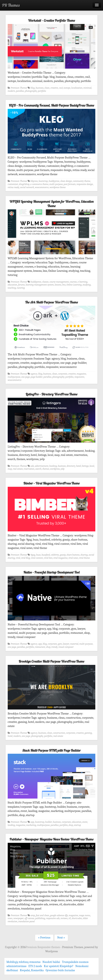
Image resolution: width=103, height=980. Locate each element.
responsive (79, 377)
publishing (40, 918)
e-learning (83, 282)
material (74, 644)
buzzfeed (46, 555)
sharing (84, 555)
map (10, 469)
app (40, 644)
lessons (58, 285)
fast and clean (43, 915)
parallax (20, 91)
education (12, 285)
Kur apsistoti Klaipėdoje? (59, 966)
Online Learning (74, 285)
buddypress (54, 181)
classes (45, 282)
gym (60, 644)
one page (25, 377)
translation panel (26, 922)
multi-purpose (56, 184)
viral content (37, 558)
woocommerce (42, 187)
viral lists (48, 558)
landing (11, 825)
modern (11, 91)
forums (21, 285)
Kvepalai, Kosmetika (32, 970)
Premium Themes (19, 88)
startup (77, 825)
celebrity (55, 555)
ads (32, 466)
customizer (13, 184)
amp (33, 915)
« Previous (44, 938)
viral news (73, 558)
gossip (63, 555)
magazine (81, 374)
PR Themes (11, 5)
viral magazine (60, 558)
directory (71, 466)
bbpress (34, 181)
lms (64, 285)
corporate (63, 374)
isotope (67, 88)
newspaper (18, 918)
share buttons (73, 555)
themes (46, 469)
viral (18, 558)
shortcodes (77, 918)
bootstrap (43, 181)
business (40, 88)
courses (73, 282)
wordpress (55, 469)
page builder (37, 377)
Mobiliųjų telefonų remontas (23, 962)
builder (49, 822)
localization (77, 88)
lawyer (66, 644)
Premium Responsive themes (43, 947)
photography (31, 91)
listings (85, 466)
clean (47, 88)
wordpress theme (58, 187)
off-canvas (29, 918)
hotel (79, 466)
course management (59, 282)
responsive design (85, 184)
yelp (63, 469)
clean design (66, 181)
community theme (82, 181)
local (92, 466)
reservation (29, 469)
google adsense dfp (59, 915)
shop (48, 647)
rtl (70, 918)
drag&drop (24, 184)
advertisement (42, 466)
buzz (38, 555)
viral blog (26, 558)
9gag (33, 555)
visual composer (66, 647)
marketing (31, 825)
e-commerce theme (39, 184)
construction (59, 733)
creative (54, 88)
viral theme (85, 558)
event (85, 822)
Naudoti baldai (51, 962)
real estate (18, 469)
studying (87, 285)
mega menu (85, 915)
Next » (61, 938)
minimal (88, 88)
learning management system (40, 285)
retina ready (13, 187)
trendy (55, 647)
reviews (64, 918)
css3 (61, 88)
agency (34, 374)
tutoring (21, 288)
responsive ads (53, 918)
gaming (88, 733)
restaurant (40, 647)
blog (33, 88)
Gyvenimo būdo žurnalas (60, 970)
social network (27, 187)
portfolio (42, 91)
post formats (70, 184)
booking (53, 466)
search (38, 469)
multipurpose (14, 377)
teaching (12, 288)
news (10, 918)
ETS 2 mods (35, 966)
